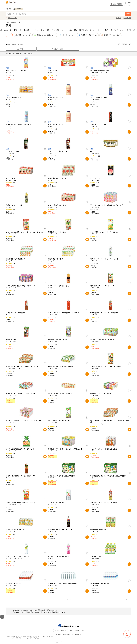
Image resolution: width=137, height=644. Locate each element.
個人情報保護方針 (68, 634)
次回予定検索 (127, 18)
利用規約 (59, 634)
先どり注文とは (29, 54)
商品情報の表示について (14, 54)
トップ (7, 22)
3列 (130, 44)
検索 (128, 14)
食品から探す (14, 22)
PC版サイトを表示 (61, 630)
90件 (21, 44)
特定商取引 (78, 634)
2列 (126, 44)
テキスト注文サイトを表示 (77, 630)
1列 (123, 44)
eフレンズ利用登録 (116, 4)
